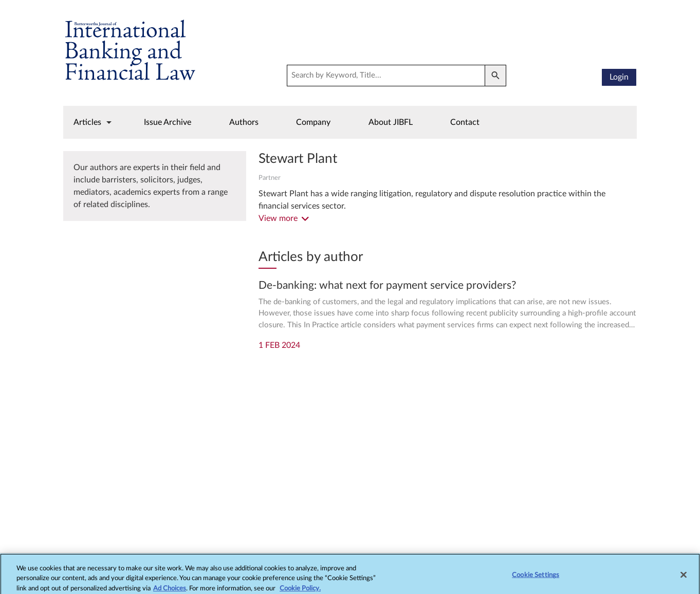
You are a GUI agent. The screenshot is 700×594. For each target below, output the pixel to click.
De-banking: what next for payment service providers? (387, 285)
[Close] (684, 577)
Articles (87, 122)
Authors (244, 122)
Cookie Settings (536, 578)
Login (619, 77)
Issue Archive (168, 122)
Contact (465, 122)
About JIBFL (391, 122)
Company (313, 122)
